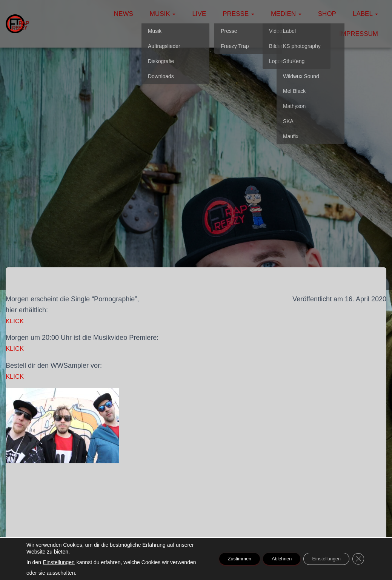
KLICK (15, 321)
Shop (327, 14)
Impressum (359, 34)
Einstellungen (59, 562)
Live (199, 14)
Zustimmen (218, 559)
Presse (238, 14)
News (124, 14)
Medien (286, 14)
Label (365, 14)
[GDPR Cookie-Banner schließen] (357, 559)
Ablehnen (268, 559)
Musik (163, 14)
